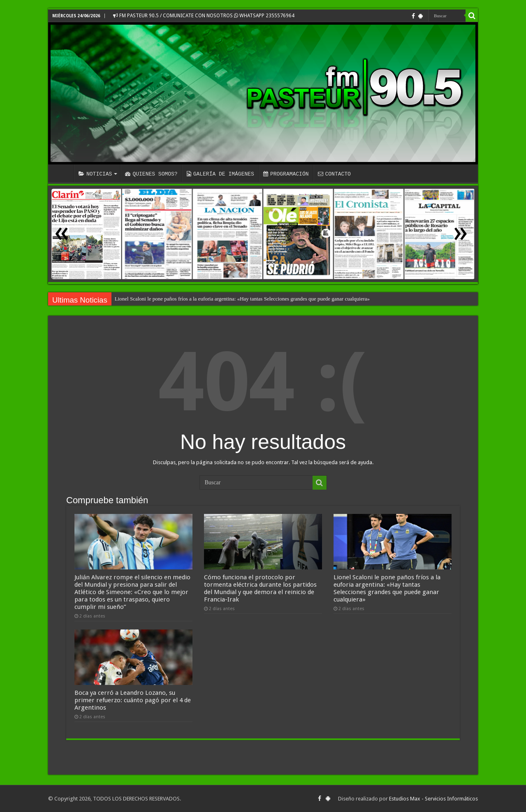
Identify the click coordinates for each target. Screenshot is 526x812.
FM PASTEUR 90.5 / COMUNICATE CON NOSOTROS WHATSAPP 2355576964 (204, 16)
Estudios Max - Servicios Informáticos (433, 799)
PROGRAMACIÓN (286, 174)
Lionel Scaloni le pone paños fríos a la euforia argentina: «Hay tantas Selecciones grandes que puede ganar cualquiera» (242, 299)
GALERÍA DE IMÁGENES (220, 174)
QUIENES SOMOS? (151, 174)
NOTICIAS (95, 174)
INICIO (63, 173)
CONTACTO (334, 174)
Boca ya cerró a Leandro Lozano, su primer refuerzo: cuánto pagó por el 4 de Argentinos (133, 700)
